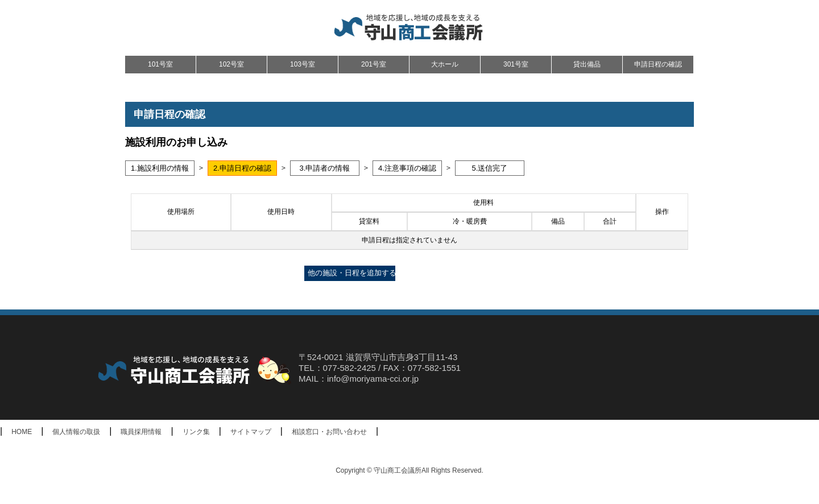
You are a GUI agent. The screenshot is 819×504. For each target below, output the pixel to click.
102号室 (231, 64)
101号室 (160, 64)
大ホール (445, 64)
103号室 (303, 64)
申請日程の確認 (658, 64)
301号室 (516, 64)
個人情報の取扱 (76, 432)
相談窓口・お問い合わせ (329, 432)
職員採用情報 (141, 432)
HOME (22, 432)
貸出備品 (587, 64)
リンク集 (196, 432)
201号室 (374, 64)
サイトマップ (251, 432)
